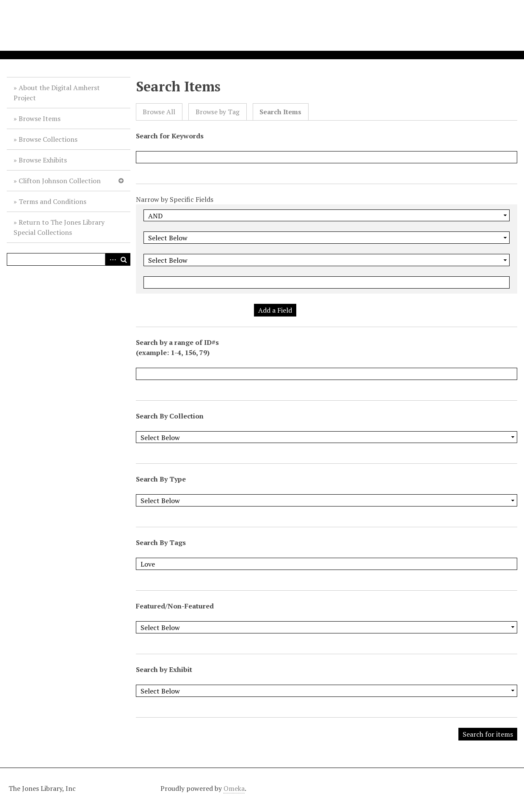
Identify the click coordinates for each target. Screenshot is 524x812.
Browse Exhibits (43, 160)
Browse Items (40, 118)
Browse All (159, 112)
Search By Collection (170, 416)
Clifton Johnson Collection (60, 181)
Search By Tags (161, 542)
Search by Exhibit (164, 669)
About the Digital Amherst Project (57, 93)
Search (124, 259)
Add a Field (275, 310)
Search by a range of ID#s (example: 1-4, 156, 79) (177, 347)
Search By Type (161, 479)
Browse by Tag (218, 112)
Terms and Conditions (52, 201)
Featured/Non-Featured (175, 606)
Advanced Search (111, 259)
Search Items (280, 112)
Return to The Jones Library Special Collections (59, 227)
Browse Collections (48, 139)
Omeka (234, 788)
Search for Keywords (170, 136)
